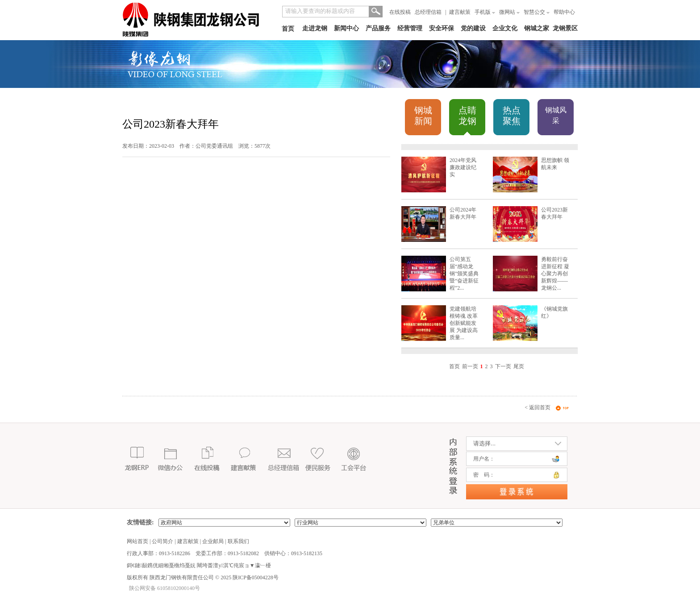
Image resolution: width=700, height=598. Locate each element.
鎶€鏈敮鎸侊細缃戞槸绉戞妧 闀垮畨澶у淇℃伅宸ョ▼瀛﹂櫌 (199, 565)
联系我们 (238, 541)
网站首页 (137, 541)
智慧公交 (537, 12)
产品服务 (378, 28)
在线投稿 (400, 12)
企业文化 (505, 28)
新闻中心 (346, 28)
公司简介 (162, 541)
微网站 (509, 12)
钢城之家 (537, 28)
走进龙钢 (315, 28)
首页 (288, 29)
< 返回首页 (537, 407)
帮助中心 (564, 12)
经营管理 (410, 28)
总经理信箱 (428, 12)
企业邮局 (213, 541)
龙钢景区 (565, 28)
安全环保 (442, 28)
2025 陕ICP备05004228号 (249, 577)
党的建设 (473, 28)
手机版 (485, 12)
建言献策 (460, 12)
